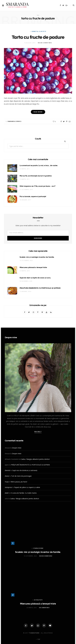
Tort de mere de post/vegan (21, 476)
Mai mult (38, 432)
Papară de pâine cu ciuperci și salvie (27, 487)
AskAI (7, 493)
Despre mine (17, 448)
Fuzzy (7, 482)
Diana (7, 476)
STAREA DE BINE (38, 548)
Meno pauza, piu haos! (19, 482)
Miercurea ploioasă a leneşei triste (33, 267)
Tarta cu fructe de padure (38, 37)
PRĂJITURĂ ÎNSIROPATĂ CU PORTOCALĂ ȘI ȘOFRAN (40, 288)
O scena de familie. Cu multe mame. (24, 493)
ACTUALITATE (38, 600)
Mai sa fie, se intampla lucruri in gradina (36, 176)
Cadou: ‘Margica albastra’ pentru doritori (35, 459)
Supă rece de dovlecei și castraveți (25, 470)
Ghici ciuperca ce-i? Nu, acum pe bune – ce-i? (37, 186)
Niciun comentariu (45, 43)
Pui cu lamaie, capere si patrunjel (33, 196)
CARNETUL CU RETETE (39, 31)
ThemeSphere (34, 633)
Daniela (8, 470)
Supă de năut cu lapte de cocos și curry (35, 278)
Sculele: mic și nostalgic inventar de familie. (37, 257)
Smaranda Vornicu (14, 121)
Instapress (8, 487)
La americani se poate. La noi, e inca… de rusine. (39, 165)
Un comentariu (44, 608)
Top (38, 639)
